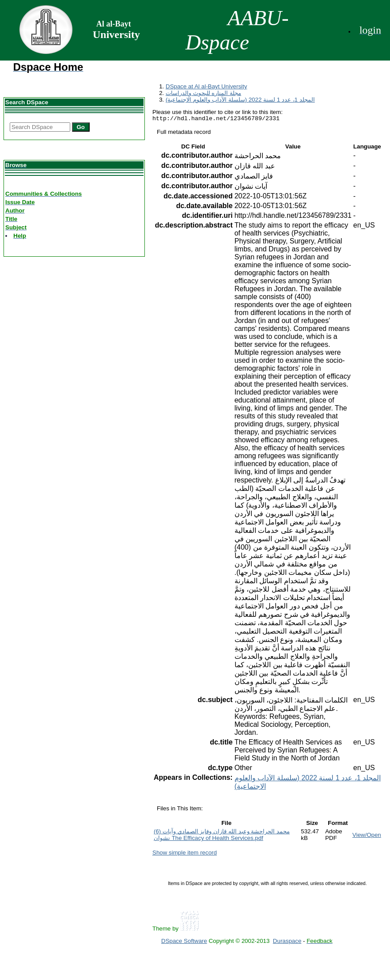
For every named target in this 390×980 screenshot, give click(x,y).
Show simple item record (185, 854)
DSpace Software (184, 942)
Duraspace (287, 942)
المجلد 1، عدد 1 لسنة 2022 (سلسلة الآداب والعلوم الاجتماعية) (240, 100)
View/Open (367, 836)
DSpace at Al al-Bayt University (206, 86)
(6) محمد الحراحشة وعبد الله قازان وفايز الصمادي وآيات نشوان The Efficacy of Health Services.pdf (222, 836)
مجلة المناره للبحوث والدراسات (203, 93)
